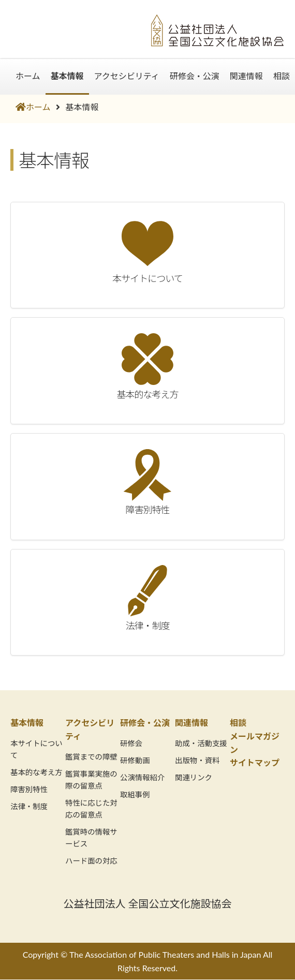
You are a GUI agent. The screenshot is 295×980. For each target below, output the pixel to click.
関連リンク (194, 777)
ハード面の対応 (91, 861)
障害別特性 (29, 789)
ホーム (28, 76)
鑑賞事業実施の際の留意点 (91, 780)
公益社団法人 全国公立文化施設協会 (147, 903)
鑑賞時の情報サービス (91, 838)
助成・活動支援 (201, 743)
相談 (282, 76)
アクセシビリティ (127, 76)
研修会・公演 (195, 76)
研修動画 (135, 760)
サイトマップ (255, 762)
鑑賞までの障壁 (91, 757)
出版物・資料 (197, 760)
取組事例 (135, 795)
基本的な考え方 (36, 772)
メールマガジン (255, 743)
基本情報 (67, 76)
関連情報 (246, 76)
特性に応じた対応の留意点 (91, 809)
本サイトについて (36, 749)
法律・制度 (29, 806)
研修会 (131, 743)
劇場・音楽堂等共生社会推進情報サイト (72, 24)
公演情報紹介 (142, 777)
